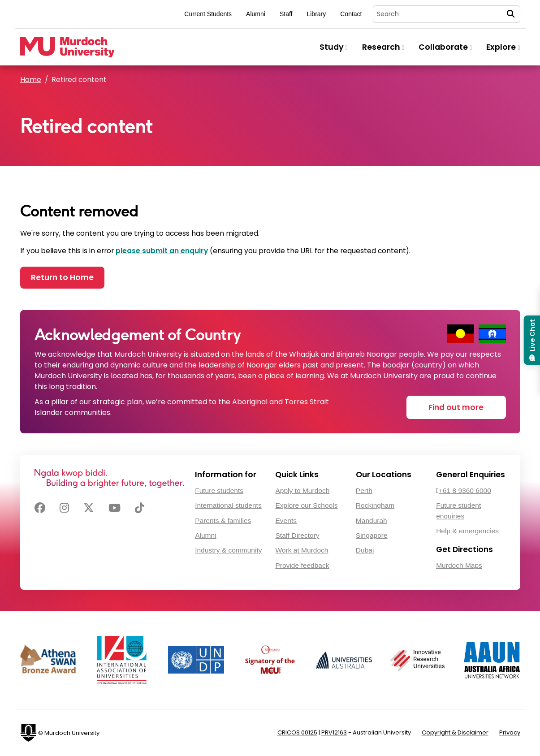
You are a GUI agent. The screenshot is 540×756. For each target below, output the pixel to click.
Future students (219, 490)
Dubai (365, 550)
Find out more (456, 407)
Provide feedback (302, 565)
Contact (351, 14)
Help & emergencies (467, 531)
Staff (286, 14)
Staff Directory (297, 535)
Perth (364, 490)
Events (286, 521)
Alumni (256, 14)
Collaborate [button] (445, 47)
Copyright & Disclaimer (455, 732)
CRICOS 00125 (297, 732)
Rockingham (375, 505)
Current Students (208, 14)
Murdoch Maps (459, 565)
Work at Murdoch (302, 550)
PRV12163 (334, 732)
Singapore (372, 535)
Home (31, 80)
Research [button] (383, 47)
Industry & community (228, 550)
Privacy (510, 732)
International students (228, 505)
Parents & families (223, 521)
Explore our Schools (306, 505)
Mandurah (372, 521)
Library (316, 14)
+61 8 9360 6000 (465, 490)
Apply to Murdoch (302, 490)
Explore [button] (503, 47)
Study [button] (334, 47)
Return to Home (62, 277)
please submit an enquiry (162, 251)
